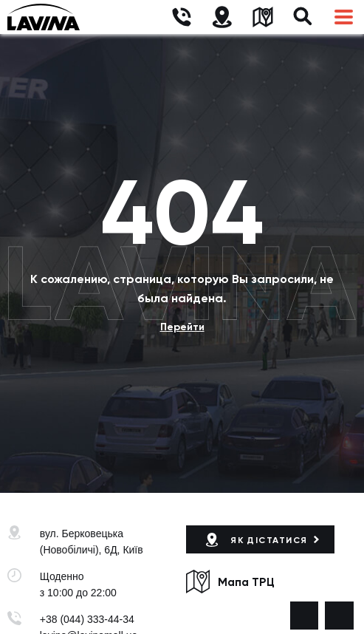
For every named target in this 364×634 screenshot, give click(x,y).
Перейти (182, 327)
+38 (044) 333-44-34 (87, 619)
